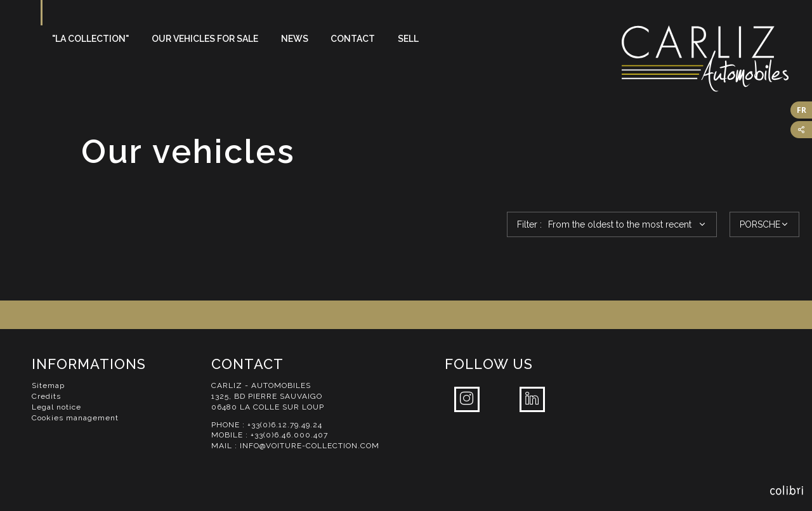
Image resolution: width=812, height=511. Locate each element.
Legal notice (56, 407)
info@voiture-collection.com (310, 446)
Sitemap (48, 385)
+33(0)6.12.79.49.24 (285, 425)
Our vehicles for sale (205, 39)
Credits (46, 396)
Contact (353, 39)
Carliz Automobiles (717, 59)
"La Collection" (90, 39)
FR (802, 110)
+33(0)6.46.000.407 (289, 435)
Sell (408, 39)
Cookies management (75, 418)
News (295, 39)
